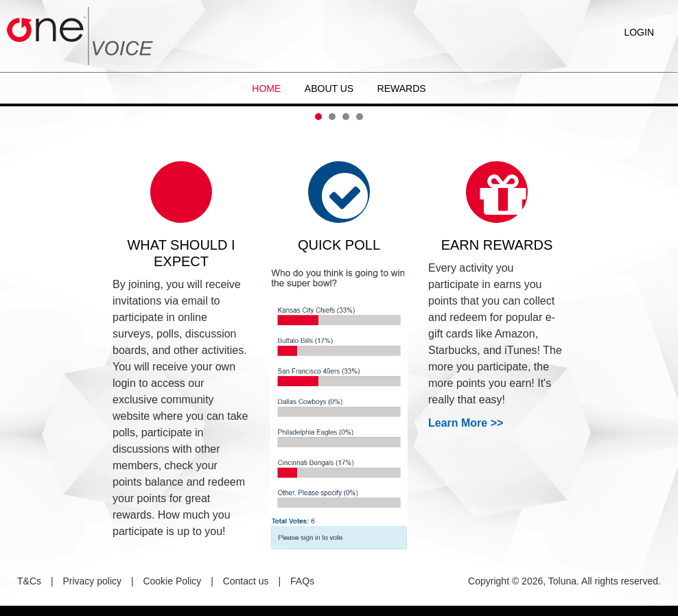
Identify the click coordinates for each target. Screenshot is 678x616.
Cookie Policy (172, 581)
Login (639, 32)
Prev (18, 106)
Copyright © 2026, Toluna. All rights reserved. (564, 581)
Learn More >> (466, 423)
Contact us (246, 581)
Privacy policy (92, 581)
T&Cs (29, 581)
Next (660, 106)
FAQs (302, 581)
